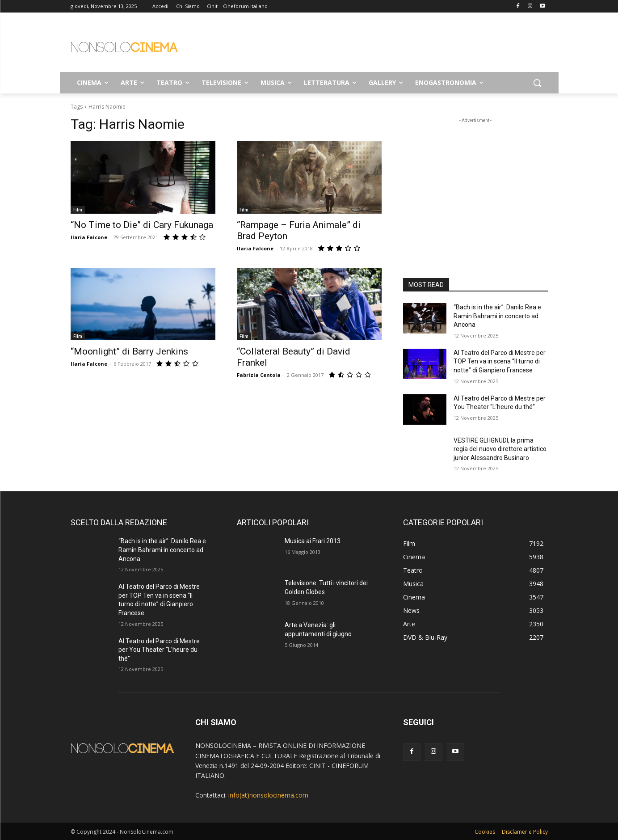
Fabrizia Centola (259, 375)
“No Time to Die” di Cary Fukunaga (142, 225)
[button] (537, 83)
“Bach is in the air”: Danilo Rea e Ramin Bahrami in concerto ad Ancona (497, 316)
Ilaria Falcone (89, 237)
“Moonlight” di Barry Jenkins (129, 351)
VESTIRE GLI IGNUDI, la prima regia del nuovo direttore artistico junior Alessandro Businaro (500, 449)
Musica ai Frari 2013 (313, 541)
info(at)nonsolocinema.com (268, 795)
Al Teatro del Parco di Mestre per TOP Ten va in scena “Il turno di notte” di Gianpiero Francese (500, 361)
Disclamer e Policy (525, 832)
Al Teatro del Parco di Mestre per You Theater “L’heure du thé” (159, 650)
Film (78, 210)
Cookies (485, 832)
